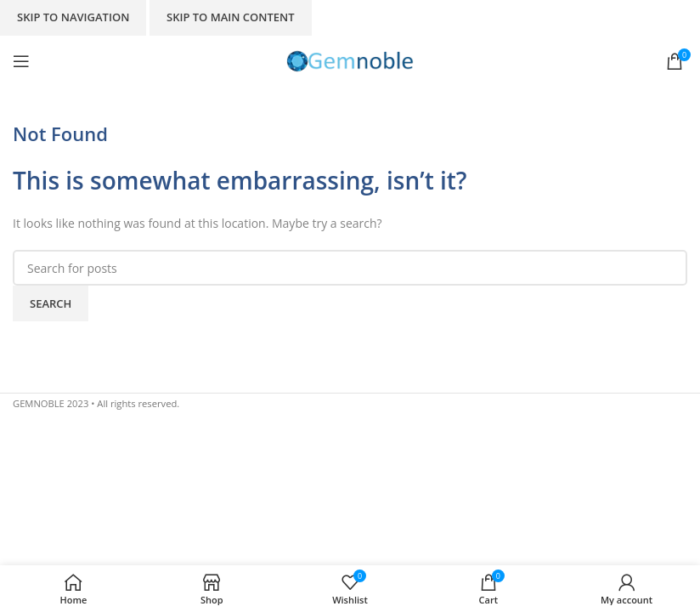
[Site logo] (350, 60)
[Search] (350, 268)
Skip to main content (231, 17)
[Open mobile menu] (21, 61)
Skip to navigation (73, 17)
